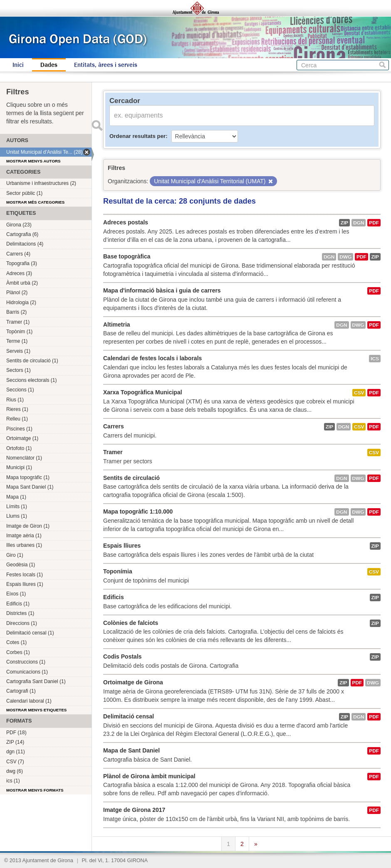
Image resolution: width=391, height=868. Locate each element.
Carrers (114, 426)
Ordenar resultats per (137, 136)
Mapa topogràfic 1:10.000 (138, 511)
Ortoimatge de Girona (133, 682)
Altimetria (117, 325)
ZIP (344, 223)
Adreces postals (126, 222)
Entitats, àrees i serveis (106, 65)
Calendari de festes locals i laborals (152, 358)
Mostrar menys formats (35, 790)
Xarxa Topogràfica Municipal (143, 392)
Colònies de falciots (131, 623)
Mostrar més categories (35, 202)
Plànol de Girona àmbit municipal (149, 776)
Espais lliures (122, 546)
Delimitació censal (129, 716)
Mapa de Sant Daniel (131, 750)
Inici (18, 65)
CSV (359, 393)
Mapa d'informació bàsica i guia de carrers (162, 290)
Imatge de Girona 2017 (134, 810)
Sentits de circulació (131, 478)
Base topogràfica (127, 256)
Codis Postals (122, 657)
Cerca (382, 65)
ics (375, 359)
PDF (374, 223)
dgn (359, 223)
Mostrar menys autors (33, 161)
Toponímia (118, 571)
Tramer (113, 452)
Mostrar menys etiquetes (36, 710)
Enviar (97, 125)
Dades (49, 65)
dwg (345, 257)
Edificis (114, 597)
